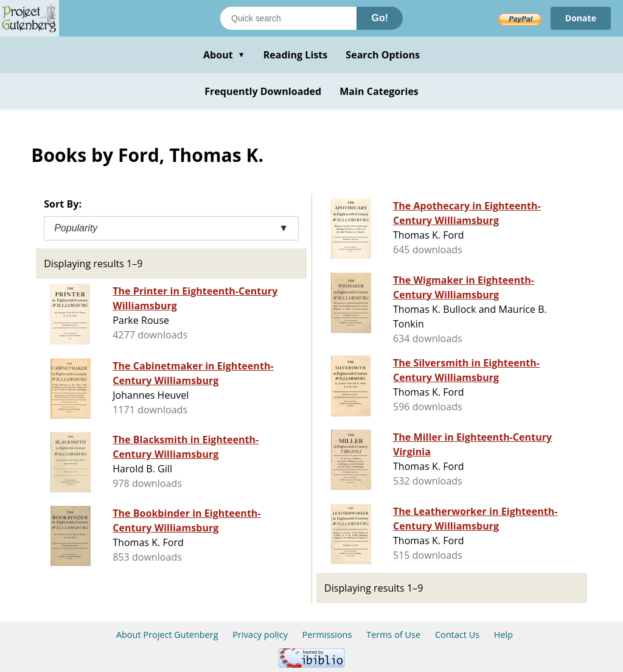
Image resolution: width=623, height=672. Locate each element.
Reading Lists (296, 55)
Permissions (327, 635)
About (224, 55)
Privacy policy (260, 635)
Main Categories (379, 91)
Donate (581, 18)
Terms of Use (393, 635)
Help (503, 635)
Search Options (383, 55)
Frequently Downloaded (263, 91)
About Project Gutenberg (167, 635)
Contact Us (457, 635)
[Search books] (288, 18)
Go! (380, 18)
